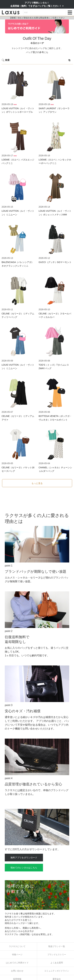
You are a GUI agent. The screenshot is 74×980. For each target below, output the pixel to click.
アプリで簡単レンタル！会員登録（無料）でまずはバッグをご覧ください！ (36, 4)
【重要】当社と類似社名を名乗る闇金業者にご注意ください (37, 18)
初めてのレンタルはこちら (24, 868)
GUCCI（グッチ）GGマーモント (55, 262)
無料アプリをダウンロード (24, 858)
